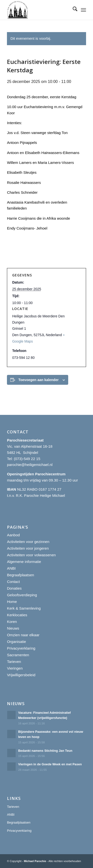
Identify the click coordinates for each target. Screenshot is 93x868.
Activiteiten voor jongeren (28, 548)
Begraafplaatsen (20, 575)
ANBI (11, 568)
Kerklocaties (17, 615)
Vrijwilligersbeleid (21, 675)
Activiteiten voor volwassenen (31, 555)
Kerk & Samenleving (24, 608)
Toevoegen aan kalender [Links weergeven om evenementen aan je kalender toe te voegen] (38, 380)
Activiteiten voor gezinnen (28, 542)
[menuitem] (73, 10)
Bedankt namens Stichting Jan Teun (45, 751)
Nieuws (13, 628)
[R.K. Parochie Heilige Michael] (39, 10)
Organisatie (16, 642)
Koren (12, 622)
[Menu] (83, 10)
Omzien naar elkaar (23, 635)
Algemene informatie (24, 562)
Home (12, 602)
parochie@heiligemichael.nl (30, 465)
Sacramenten (18, 655)
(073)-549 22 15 (27, 459)
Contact (13, 582)
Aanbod (13, 535)
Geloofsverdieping (22, 595)
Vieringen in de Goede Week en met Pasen (50, 764)
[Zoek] (73, 10)
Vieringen (15, 668)
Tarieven (14, 662)
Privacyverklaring (21, 648)
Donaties (14, 588)
